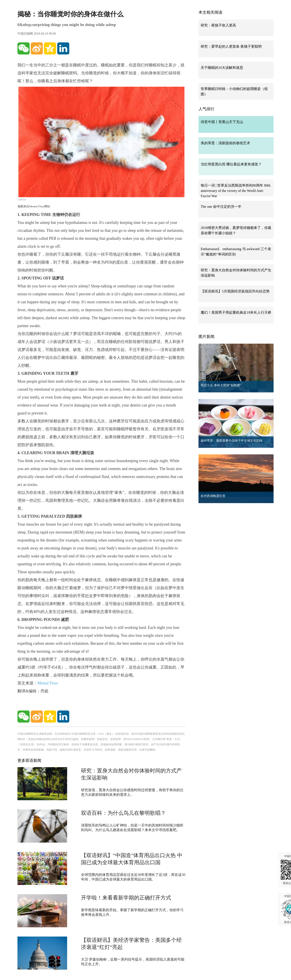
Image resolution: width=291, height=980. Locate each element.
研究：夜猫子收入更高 (218, 25)
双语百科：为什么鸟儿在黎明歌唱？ (123, 813)
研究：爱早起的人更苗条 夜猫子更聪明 (231, 46)
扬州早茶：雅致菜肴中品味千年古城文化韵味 (232, 441)
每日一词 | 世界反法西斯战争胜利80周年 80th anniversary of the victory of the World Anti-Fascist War (236, 191)
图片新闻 (206, 337)
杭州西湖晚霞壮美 (213, 496)
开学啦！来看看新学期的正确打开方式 (126, 898)
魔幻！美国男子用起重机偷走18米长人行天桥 (236, 312)
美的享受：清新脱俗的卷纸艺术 (225, 143)
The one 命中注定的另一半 (221, 207)
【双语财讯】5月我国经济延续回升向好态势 (235, 291)
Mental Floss (48, 683)
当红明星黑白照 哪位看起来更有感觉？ (231, 164)
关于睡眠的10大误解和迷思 (222, 68)
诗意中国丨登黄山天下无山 (222, 122)
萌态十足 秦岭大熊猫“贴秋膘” (221, 385)
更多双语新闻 (29, 761)
